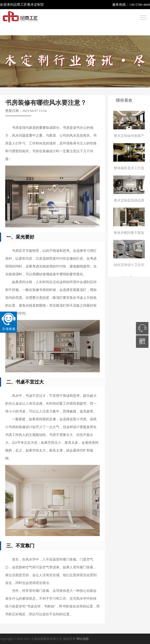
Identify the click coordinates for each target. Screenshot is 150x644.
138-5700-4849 (140, 5)
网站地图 (83, 639)
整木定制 (34, 5)
